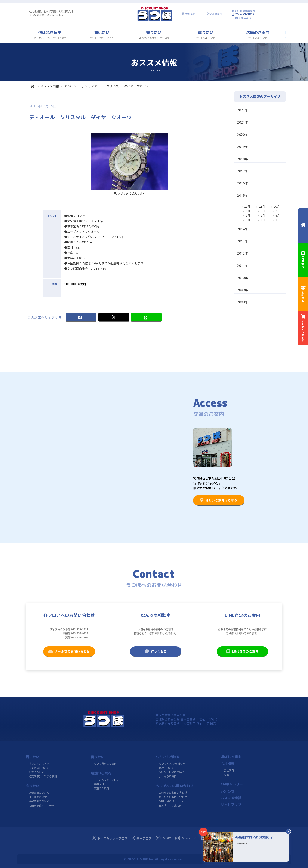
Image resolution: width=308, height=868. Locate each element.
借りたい (98, 757)
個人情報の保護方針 (170, 805)
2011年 (243, 266)
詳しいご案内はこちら (219, 500)
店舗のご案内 (101, 773)
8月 (263, 211)
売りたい (33, 786)
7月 (278, 211)
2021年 (243, 122)
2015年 (68, 86)
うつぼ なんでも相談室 (172, 764)
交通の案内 (216, 14)
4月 (278, 216)
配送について (36, 772)
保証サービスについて (172, 772)
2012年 (243, 253)
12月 (247, 207)
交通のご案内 (101, 788)
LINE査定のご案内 (242, 651)
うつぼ (164, 838)
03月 (81, 86)
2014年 (243, 229)
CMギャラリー (232, 784)
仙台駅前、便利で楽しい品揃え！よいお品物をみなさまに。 (52, 13)
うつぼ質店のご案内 (105, 764)
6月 (248, 216)
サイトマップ (231, 805)
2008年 (243, 302)
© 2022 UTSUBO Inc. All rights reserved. (154, 859)
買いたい (33, 757)
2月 (263, 220)
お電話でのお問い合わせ (173, 793)
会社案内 (190, 14)
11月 (262, 207)
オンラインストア (39, 764)
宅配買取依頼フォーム (41, 805)
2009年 (243, 290)
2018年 (243, 159)
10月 (277, 207)
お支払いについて (39, 768)
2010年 (243, 278)
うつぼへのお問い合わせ (175, 786)
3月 (248, 220)
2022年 (243, 110)
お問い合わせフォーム (172, 801)
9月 (248, 211)
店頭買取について (39, 793)
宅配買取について (39, 801)
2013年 (243, 241)
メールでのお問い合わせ (69, 651)
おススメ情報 (50, 86)
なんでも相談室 (168, 757)
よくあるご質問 (168, 776)
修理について (166, 768)
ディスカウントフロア (107, 780)
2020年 (243, 135)
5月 (263, 216)
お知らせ (228, 791)
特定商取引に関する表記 (43, 776)
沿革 (226, 775)
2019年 (243, 147)
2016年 (243, 183)
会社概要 (228, 764)
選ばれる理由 (231, 757)
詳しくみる (156, 651)
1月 (278, 220)
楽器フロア (100, 784)
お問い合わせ (245, 18)
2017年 (243, 171)
